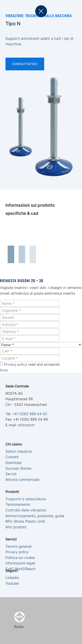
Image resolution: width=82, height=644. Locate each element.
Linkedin (12, 578)
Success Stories (18, 468)
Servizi (11, 474)
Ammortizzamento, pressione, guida (35, 516)
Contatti (12, 457)
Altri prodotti (16, 527)
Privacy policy (16, 364)
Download (14, 463)
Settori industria (19, 451)
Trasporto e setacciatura (26, 499)
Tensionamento (18, 504)
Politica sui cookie (20, 558)
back (41, 11)
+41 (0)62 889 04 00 (30, 414)
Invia (4, 370)
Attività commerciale (22, 480)
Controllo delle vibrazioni (26, 510)
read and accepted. (32, 364)
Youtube (12, 583)
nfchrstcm (26, 425)
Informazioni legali (20, 563)
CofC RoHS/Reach (20, 569)
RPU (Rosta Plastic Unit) (25, 521)
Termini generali (19, 546)
